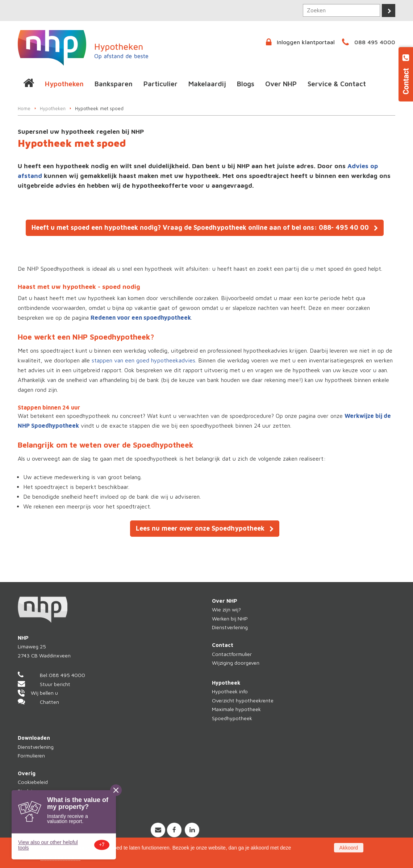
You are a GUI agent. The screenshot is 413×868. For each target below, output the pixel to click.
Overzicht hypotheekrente (243, 700)
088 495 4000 (375, 42)
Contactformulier (232, 654)
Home (24, 109)
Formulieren (31, 755)
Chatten (49, 702)
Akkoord (349, 848)
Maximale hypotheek (236, 709)
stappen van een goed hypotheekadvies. (144, 360)
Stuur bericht (55, 684)
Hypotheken (53, 109)
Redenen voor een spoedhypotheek (141, 317)
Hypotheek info (230, 691)
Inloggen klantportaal (306, 42)
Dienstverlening (230, 627)
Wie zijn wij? (226, 609)
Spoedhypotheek (232, 718)
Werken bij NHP (230, 618)
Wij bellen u (44, 693)
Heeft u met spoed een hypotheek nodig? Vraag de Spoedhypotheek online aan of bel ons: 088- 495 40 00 (200, 227)
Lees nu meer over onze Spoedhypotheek (200, 528)
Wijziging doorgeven (236, 663)
